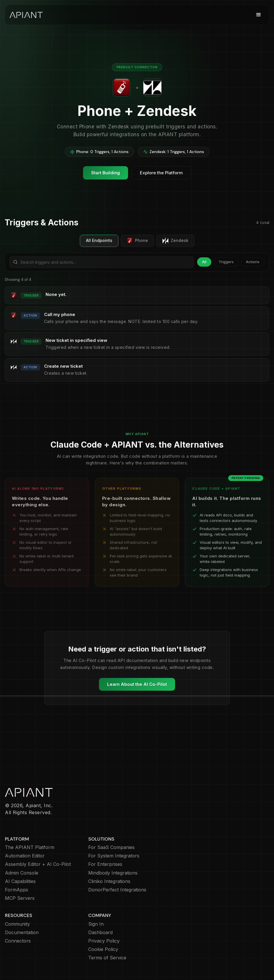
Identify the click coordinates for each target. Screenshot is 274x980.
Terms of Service (107, 958)
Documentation (22, 933)
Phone (137, 241)
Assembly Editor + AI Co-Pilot (38, 864)
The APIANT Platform (30, 847)
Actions (253, 262)
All (204, 262)
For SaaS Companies (111, 847)
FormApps (17, 890)
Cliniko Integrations (109, 881)
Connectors (18, 941)
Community (17, 924)
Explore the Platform (161, 173)
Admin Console (22, 873)
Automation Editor (25, 856)
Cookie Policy (103, 949)
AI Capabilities (20, 881)
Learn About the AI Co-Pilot (137, 684)
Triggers (226, 262)
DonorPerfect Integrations (117, 890)
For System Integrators (114, 856)
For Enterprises (105, 864)
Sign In (96, 924)
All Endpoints (99, 240)
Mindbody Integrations (113, 873)
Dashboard (100, 933)
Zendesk (175, 241)
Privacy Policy (104, 941)
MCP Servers (20, 898)
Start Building (106, 173)
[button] (259, 15)
